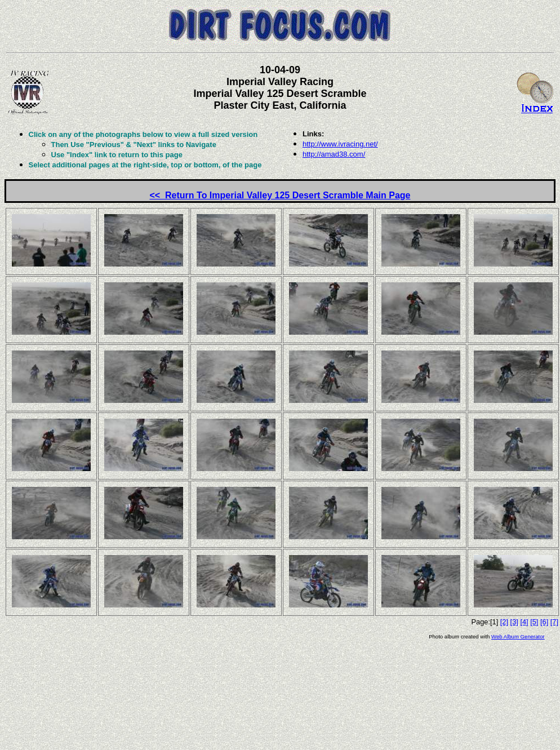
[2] (504, 622)
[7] (554, 622)
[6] (544, 622)
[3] (514, 622)
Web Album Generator (518, 636)
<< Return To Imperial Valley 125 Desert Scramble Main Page (280, 195)
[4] (524, 622)
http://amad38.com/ (334, 154)
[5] (534, 622)
